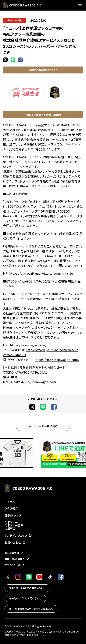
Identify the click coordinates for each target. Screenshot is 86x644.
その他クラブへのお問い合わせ (25, 598)
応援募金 (10, 528)
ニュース (10, 501)
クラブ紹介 (11, 508)
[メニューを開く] (81, 5)
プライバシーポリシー (16, 565)
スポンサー (11, 522)
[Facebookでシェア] (20, 60)
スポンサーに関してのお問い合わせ (27, 588)
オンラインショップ (18, 536)
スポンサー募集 (14, 525)
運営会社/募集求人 (17, 559)
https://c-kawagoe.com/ (28, 345)
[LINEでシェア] (13, 60)
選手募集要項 (14, 553)
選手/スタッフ (13, 515)
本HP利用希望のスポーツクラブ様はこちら (31, 609)
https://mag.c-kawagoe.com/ (57, 360)
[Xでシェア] (5, 60)
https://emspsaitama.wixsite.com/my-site (41, 273)
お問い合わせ (15, 543)
